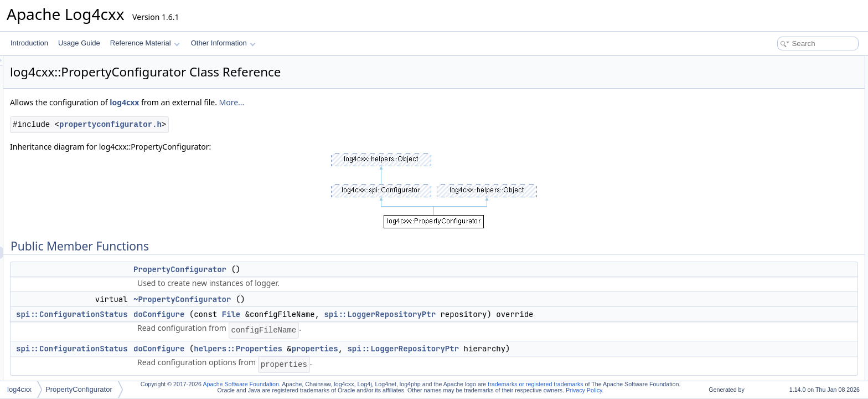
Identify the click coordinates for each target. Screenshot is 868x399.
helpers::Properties (376, 349)
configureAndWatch (782, 147)
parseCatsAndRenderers (790, 221)
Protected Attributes (774, 294)
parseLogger (772, 245)
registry (764, 306)
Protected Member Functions (787, 184)
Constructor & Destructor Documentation (804, 330)
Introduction (29, 43)
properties (453, 349)
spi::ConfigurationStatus (210, 314)
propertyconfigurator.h (249, 124)
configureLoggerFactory (789, 196)
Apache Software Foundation (241, 384)
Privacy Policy (584, 390)
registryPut (769, 269)
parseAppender (776, 257)
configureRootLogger (784, 208)
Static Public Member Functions (791, 123)
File (370, 314)
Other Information (223, 43)
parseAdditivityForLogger (790, 233)
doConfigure (297, 314)
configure (767, 135)
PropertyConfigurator (318, 269)
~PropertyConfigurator (321, 299)
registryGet (770, 282)
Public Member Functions (782, 62)
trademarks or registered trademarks (535, 384)
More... (370, 102)
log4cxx (263, 102)
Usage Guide (79, 43)
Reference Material (145, 43)
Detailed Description (774, 318)
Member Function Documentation (794, 367)
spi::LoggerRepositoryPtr (518, 314)
